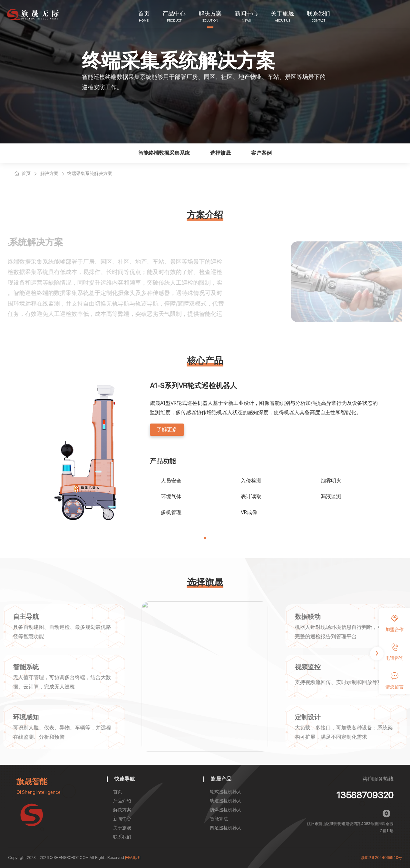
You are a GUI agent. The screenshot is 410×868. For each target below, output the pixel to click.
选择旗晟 (220, 153)
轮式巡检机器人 (226, 792)
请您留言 (395, 681)
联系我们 (318, 13)
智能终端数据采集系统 (164, 153)
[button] (205, 538)
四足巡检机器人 (226, 828)
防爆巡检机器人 (226, 810)
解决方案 (210, 13)
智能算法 (219, 819)
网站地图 (133, 858)
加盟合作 (395, 623)
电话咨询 (395, 652)
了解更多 (167, 429)
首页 (144, 13)
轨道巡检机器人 (226, 801)
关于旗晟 (282, 13)
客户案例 (261, 153)
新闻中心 (246, 13)
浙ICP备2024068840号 (381, 858)
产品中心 (174, 13)
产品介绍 (122, 801)
